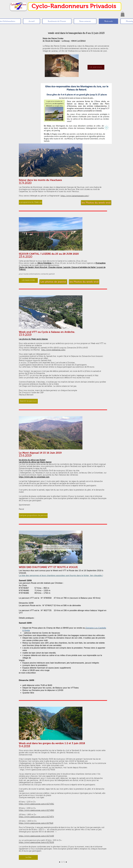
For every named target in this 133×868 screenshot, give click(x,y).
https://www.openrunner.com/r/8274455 (36, 836)
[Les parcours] (96, 67)
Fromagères (101, 263)
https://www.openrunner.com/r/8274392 (36, 804)
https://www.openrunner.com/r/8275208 (36, 843)
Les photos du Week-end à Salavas (33, 339)
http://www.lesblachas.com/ (53, 350)
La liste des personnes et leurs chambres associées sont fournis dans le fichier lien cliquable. (61, 576)
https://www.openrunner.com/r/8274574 (36, 817)
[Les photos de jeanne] (53, 282)
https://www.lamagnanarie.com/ (75, 196)
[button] (123, 14)
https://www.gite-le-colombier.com (34, 477)
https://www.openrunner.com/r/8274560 (36, 810)
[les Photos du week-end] (84, 282)
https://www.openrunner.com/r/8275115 (36, 823)
